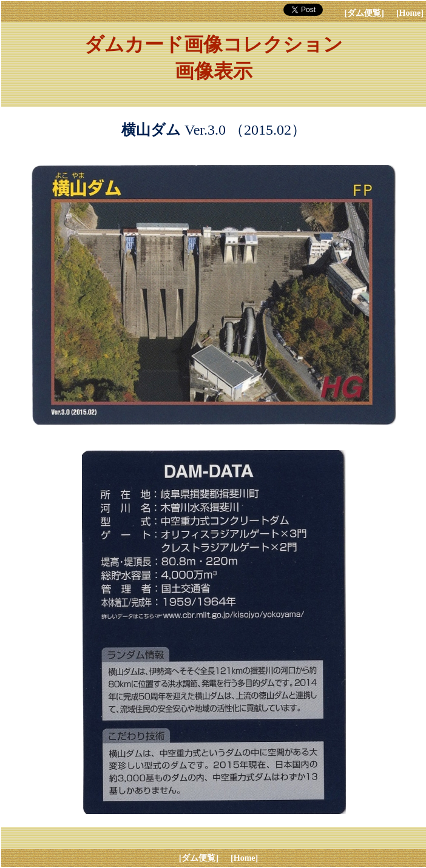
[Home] (410, 13)
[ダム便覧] (364, 13)
